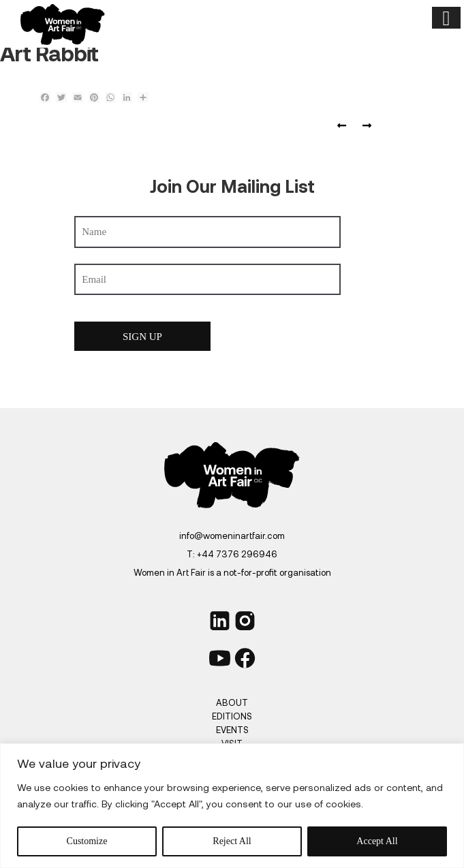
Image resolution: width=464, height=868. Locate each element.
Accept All (377, 841)
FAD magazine (344, 126)
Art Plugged (364, 126)
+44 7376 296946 (237, 554)
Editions (232, 716)
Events (232, 730)
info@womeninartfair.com (232, 536)
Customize (87, 841)
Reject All (232, 841)
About (232, 702)
